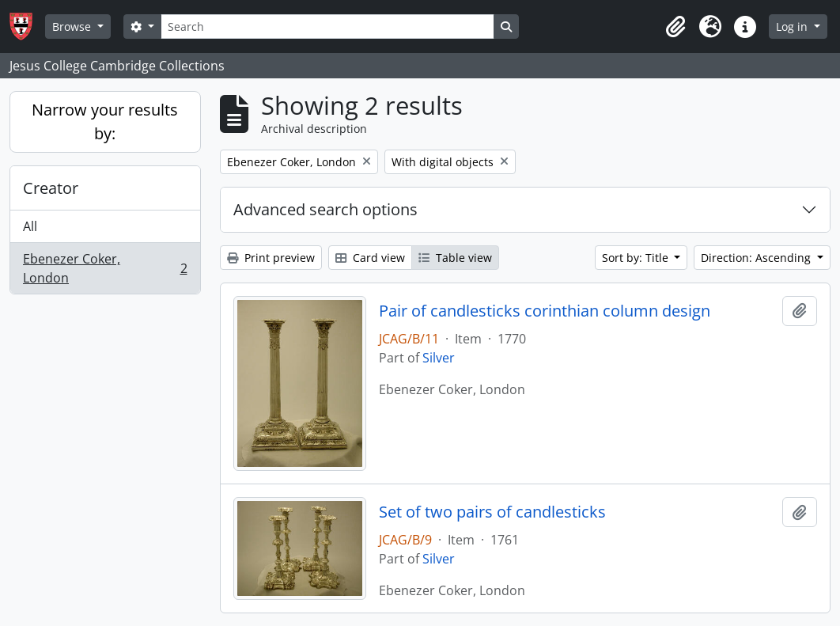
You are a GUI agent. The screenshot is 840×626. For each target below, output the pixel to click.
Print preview (271, 258)
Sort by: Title (637, 258)
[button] (675, 27)
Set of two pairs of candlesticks (492, 512)
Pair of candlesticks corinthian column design (545, 311)
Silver (439, 358)
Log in (793, 27)
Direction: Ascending (757, 258)
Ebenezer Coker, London (105, 268)
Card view (370, 258)
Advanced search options (325, 209)
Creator (51, 188)
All (30, 226)
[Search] (327, 27)
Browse (73, 27)
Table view (455, 258)
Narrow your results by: (105, 121)
